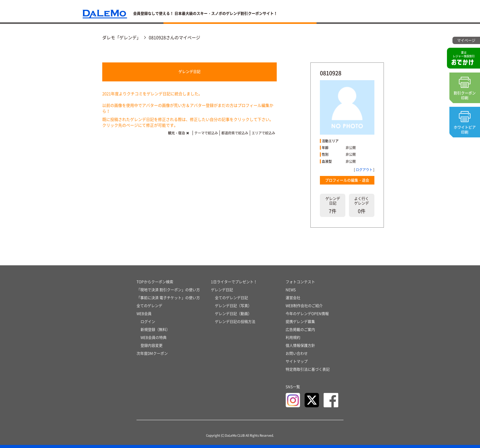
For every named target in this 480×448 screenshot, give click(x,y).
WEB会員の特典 (154, 338)
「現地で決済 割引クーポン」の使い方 (168, 290)
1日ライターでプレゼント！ (234, 282)
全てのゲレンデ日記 (231, 298)
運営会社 (293, 298)
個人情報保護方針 (300, 345)
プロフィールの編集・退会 (347, 180)
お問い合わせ (297, 353)
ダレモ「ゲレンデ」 (122, 37)
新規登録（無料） (155, 330)
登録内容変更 (152, 345)
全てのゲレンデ (149, 306)
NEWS (291, 290)
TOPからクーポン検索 (155, 282)
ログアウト (364, 170)
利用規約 (293, 338)
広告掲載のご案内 (300, 330)
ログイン (148, 322)
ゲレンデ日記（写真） (233, 306)
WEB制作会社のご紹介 (304, 306)
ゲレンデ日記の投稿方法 (235, 322)
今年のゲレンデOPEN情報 (307, 314)
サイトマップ (297, 361)
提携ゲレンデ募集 (300, 322)
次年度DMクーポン (152, 353)
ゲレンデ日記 (189, 72)
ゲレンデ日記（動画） (233, 314)
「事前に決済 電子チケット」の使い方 (168, 298)
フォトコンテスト (300, 282)
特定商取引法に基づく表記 (308, 369)
